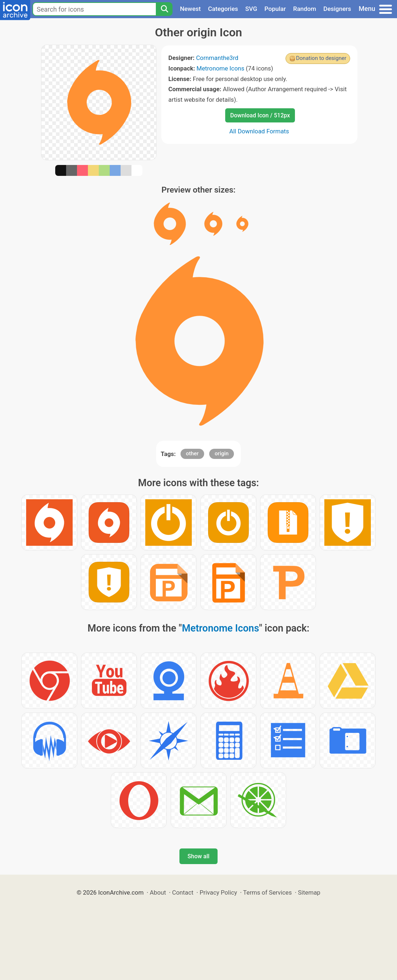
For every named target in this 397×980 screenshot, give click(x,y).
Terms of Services (267, 892)
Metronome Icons (220, 68)
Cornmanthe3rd (217, 58)
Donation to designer (321, 58)
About (158, 892)
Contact (183, 892)
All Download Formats (259, 131)
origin (222, 453)
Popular (275, 9)
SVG (251, 9)
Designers (337, 9)
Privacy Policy (218, 892)
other (192, 453)
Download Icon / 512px (260, 115)
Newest (190, 9)
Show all (198, 856)
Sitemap (309, 892)
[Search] (164, 9)
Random (305, 9)
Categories (223, 9)
